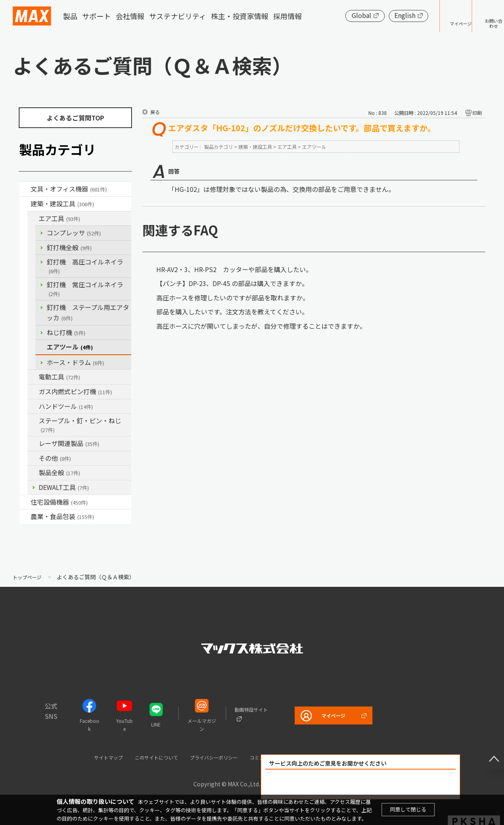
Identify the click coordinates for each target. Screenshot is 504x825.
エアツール (70, 347)
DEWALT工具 (64, 487)
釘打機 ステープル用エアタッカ (88, 312)
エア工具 (59, 218)
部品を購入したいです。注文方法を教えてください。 (232, 312)
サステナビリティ (178, 16)
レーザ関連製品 (69, 443)
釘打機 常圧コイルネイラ (85, 289)
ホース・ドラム (75, 362)
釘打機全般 (69, 247)
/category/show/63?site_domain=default (33, 377)
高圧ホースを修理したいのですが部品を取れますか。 (233, 298)
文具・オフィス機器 (69, 189)
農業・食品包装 (62, 516)
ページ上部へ (488, 753)
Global (337, 15)
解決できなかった (406, 785)
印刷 (477, 113)
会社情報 (130, 16)
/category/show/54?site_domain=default (33, 219)
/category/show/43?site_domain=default (25, 517)
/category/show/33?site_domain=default (33, 392)
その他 (55, 458)
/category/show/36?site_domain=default (25, 502)
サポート (96, 16)
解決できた (315, 785)
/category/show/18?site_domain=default (25, 204)
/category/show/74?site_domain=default (33, 407)
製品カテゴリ (219, 147)
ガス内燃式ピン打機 (75, 391)
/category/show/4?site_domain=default (25, 189)
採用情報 (287, 16)
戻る (155, 112)
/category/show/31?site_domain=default (33, 421)
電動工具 (59, 377)
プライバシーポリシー (211, 757)
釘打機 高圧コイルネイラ (85, 266)
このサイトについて (142, 757)
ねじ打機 (66, 332)
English (380, 15)
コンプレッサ (74, 233)
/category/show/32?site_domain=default (33, 444)
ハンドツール (66, 406)
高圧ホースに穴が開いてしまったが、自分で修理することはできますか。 (261, 326)
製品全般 (59, 472)
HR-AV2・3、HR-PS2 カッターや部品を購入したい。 (234, 269)
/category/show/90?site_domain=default (33, 473)
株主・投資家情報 (240, 16)
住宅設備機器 (59, 502)
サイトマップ (85, 757)
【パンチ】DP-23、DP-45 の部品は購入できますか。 (232, 283)
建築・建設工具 (62, 203)
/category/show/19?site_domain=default (33, 458)
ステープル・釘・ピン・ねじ (80, 425)
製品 (70, 16)
